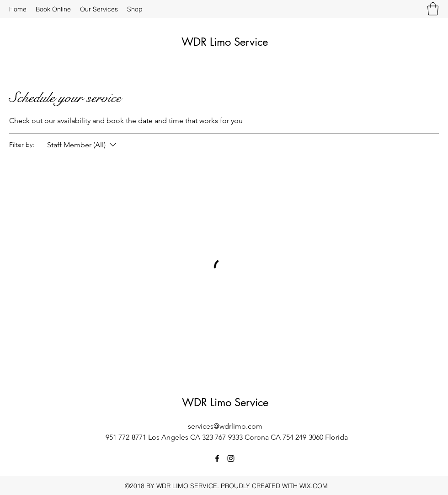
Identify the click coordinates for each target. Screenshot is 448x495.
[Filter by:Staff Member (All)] (83, 145)
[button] (433, 9)
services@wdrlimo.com (225, 426)
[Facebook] (217, 458)
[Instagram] (231, 458)
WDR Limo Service (225, 42)
